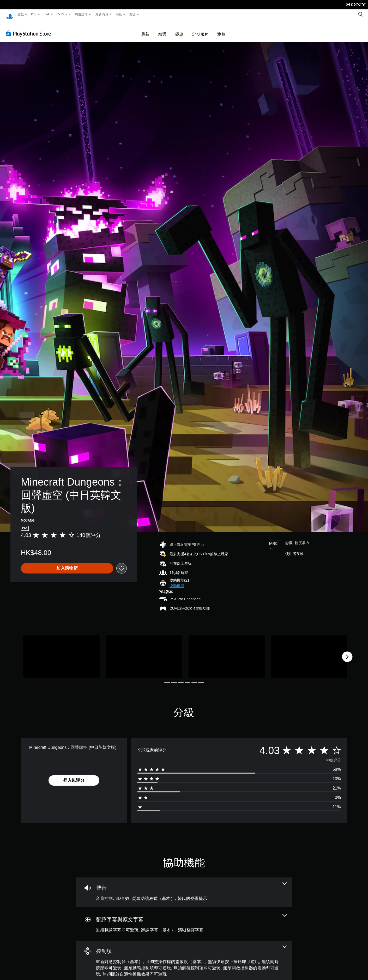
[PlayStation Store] (30, 28)
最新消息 (102, 14)
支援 (133, 14)
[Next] (347, 652)
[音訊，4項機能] (184, 887)
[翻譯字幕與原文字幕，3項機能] (184, 919)
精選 (162, 29)
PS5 (34, 14)
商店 (119, 14)
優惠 (179, 29)
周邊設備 (81, 14)
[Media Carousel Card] (61, 652)
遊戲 (21, 14)
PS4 (46, 14)
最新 (145, 29)
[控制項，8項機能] (184, 957)
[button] (177, 581)
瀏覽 (221, 29)
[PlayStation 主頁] (10, 14)
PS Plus (62, 14)
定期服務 (200, 29)
